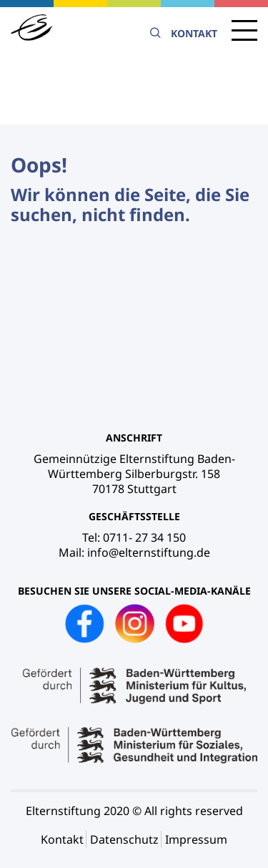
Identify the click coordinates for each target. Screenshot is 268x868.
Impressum (196, 839)
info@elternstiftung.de (149, 552)
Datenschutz (124, 839)
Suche (155, 33)
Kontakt (194, 34)
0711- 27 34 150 (144, 537)
